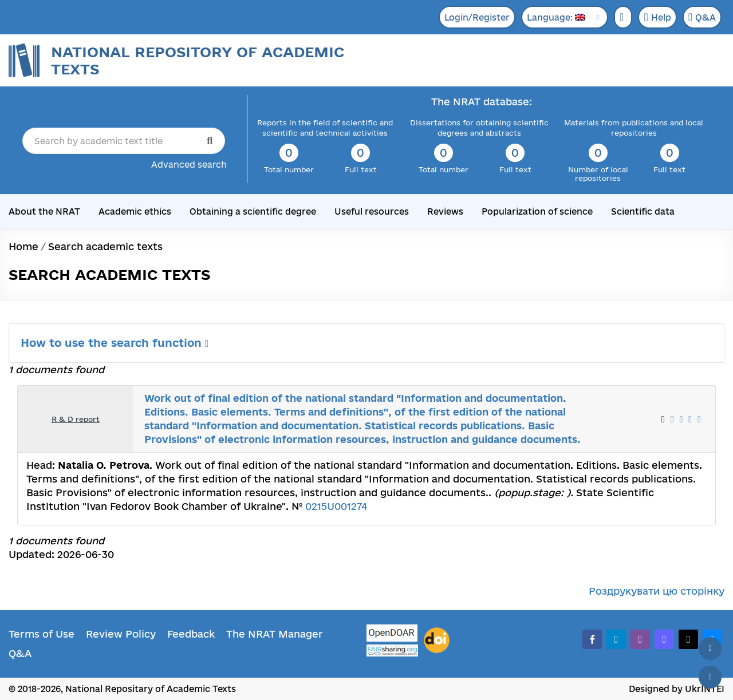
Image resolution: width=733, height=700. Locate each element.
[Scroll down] (710, 677)
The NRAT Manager (275, 634)
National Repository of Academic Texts (198, 60)
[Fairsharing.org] (392, 650)
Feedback (191, 634)
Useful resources (372, 211)
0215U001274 (336, 506)
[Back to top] (710, 648)
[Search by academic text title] (124, 141)
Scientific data (643, 211)
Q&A (702, 17)
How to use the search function (115, 343)
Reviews (445, 211)
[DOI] (437, 640)
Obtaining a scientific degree (253, 211)
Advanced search (189, 165)
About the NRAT (44, 211)
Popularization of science (537, 211)
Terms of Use (42, 634)
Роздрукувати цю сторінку (657, 591)
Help (657, 17)
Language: (556, 17)
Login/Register (477, 17)
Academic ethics (135, 211)
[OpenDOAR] (392, 634)
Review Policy (121, 634)
